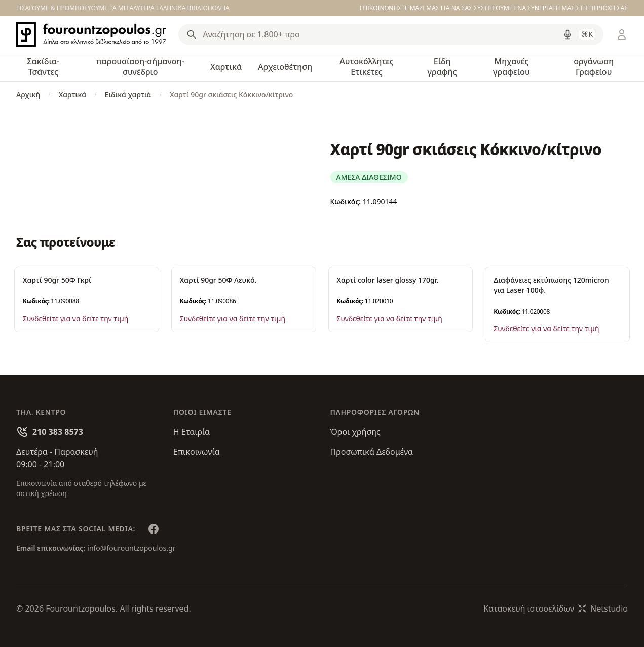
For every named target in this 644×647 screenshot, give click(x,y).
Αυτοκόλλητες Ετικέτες (366, 67)
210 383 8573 (58, 432)
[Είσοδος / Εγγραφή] (622, 34)
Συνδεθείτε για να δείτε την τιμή (75, 318)
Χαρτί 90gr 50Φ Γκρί (57, 280)
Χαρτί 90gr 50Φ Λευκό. (218, 280)
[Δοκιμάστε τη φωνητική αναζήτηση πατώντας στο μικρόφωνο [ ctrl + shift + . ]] (567, 34)
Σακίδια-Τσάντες (43, 67)
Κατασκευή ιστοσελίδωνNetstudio (556, 608)
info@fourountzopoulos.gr (131, 548)
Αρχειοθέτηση (285, 67)
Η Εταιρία (192, 432)
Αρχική (28, 94)
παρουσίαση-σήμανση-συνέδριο (140, 67)
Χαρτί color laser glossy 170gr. (388, 280)
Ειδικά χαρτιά (128, 94)
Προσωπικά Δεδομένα (372, 452)
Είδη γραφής (442, 67)
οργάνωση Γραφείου (594, 67)
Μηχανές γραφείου (512, 67)
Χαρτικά (226, 67)
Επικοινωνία (197, 452)
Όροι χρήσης (355, 432)
